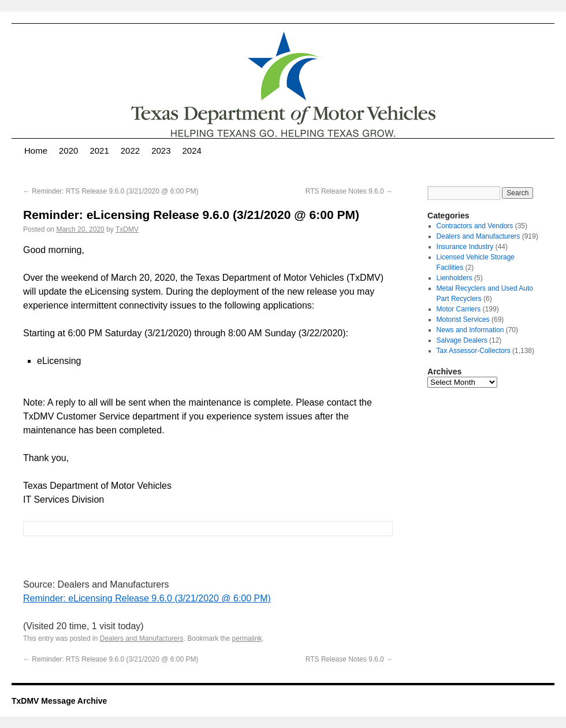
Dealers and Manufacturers (142, 638)
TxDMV (127, 229)
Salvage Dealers (462, 340)
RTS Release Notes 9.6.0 (349, 191)
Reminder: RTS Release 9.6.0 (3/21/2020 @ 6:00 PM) (111, 191)
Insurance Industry (465, 247)
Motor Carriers (459, 309)
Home (36, 151)
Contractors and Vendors (475, 226)
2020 (68, 151)
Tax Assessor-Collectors (474, 351)
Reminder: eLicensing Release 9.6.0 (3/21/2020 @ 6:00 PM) (147, 598)
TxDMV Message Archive (59, 701)
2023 (161, 151)
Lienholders (455, 278)
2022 (130, 151)
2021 (99, 151)
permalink (247, 638)
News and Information (470, 330)
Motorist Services (463, 320)
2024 (192, 151)
